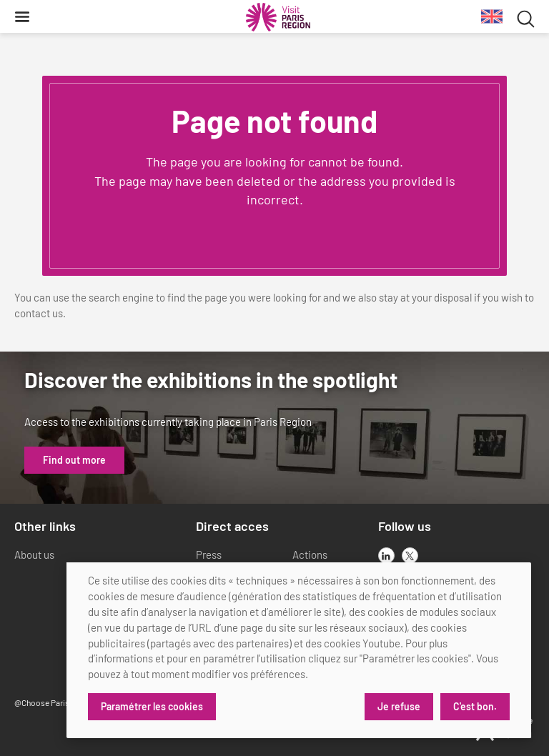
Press (209, 554)
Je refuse (399, 706)
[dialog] (299, 650)
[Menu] (22, 16)
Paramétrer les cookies (152, 706)
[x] (410, 556)
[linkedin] (386, 556)
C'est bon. (475, 706)
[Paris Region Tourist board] (278, 17)
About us (34, 554)
